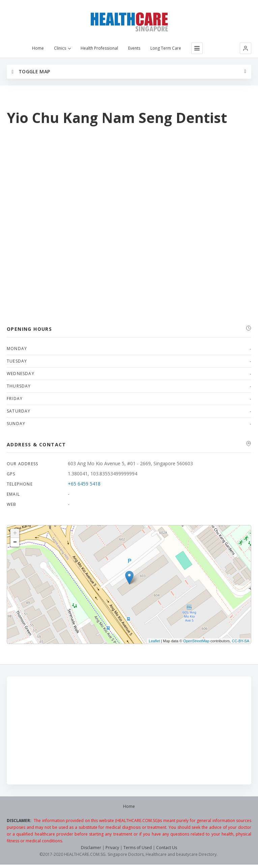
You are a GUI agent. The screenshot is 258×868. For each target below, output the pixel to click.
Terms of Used (138, 848)
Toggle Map (31, 71)
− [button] (15, 542)
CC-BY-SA (240, 641)
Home (38, 48)
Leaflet (154, 641)
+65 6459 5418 (84, 484)
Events (134, 48)
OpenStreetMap (196, 641)
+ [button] (15, 533)
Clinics (62, 48)
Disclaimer (91, 848)
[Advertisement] (129, 730)
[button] (246, 48)
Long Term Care (166, 48)
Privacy (112, 848)
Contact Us (167, 848)
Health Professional (99, 48)
